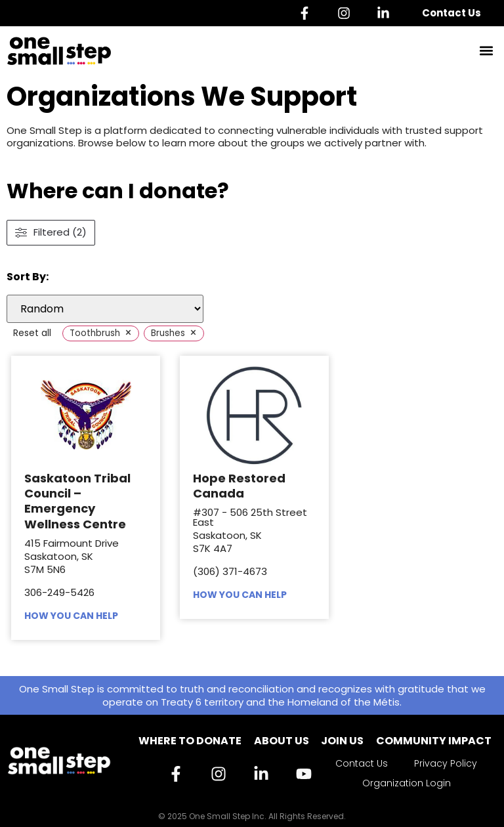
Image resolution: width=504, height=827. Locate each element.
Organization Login (407, 783)
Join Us (342, 741)
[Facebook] (308, 13)
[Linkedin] (387, 13)
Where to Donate (190, 741)
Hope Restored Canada (239, 486)
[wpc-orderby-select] (105, 309)
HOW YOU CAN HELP (71, 616)
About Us (282, 741)
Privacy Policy (446, 763)
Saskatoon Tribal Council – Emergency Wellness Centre (77, 501)
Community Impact (434, 741)
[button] (487, 51)
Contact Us (451, 13)
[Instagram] (347, 13)
